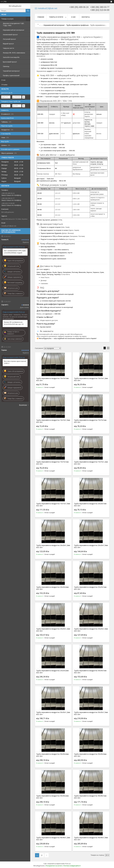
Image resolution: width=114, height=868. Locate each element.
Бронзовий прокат (10, 62)
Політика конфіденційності (72, 866)
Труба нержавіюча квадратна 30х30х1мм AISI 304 (90, 672)
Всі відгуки (23, 405)
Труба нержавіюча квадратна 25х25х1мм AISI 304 (90, 588)
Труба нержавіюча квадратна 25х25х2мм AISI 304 (52, 672)
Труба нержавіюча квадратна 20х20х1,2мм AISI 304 (53, 546)
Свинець (6, 66)
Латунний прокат (9, 39)
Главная (41, 17)
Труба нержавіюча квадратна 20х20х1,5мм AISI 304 (91, 546)
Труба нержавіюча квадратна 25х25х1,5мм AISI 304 (91, 630)
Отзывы (4, 85)
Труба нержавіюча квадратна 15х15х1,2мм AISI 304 (91, 463)
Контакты (86, 17)
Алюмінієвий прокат (10, 35)
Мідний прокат (8, 44)
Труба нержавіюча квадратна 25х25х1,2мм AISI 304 (53, 630)
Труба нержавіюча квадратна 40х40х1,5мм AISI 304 (91, 839)
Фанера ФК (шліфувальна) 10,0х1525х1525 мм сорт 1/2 (14, 323)
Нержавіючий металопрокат (14, 30)
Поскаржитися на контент (54, 866)
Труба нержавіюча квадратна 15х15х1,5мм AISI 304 (53, 505)
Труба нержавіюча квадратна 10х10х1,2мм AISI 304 (91, 379)
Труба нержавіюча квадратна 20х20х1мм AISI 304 (90, 505)
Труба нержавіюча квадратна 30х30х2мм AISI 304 (52, 755)
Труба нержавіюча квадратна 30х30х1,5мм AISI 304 (91, 713)
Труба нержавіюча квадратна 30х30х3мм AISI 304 (90, 755)
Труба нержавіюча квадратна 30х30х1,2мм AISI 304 (53, 713)
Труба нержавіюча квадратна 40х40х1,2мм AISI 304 (53, 839)
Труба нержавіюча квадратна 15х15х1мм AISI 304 (90, 421)
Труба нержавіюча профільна (77, 25)
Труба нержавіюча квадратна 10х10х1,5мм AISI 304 (53, 421)
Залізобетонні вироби (11, 57)
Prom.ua (68, 864)
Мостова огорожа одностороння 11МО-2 (15, 362)
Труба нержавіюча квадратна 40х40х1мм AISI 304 (90, 797)
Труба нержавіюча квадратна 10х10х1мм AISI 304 (52, 379)
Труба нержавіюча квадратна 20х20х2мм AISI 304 (52, 588)
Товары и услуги (7, 19)
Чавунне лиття (8, 48)
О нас (3, 80)
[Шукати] (28, 11)
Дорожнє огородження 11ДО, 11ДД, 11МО (14, 24)
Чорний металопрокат (11, 71)
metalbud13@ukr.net (9, 226)
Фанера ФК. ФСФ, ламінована (14, 53)
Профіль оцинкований (11, 75)
